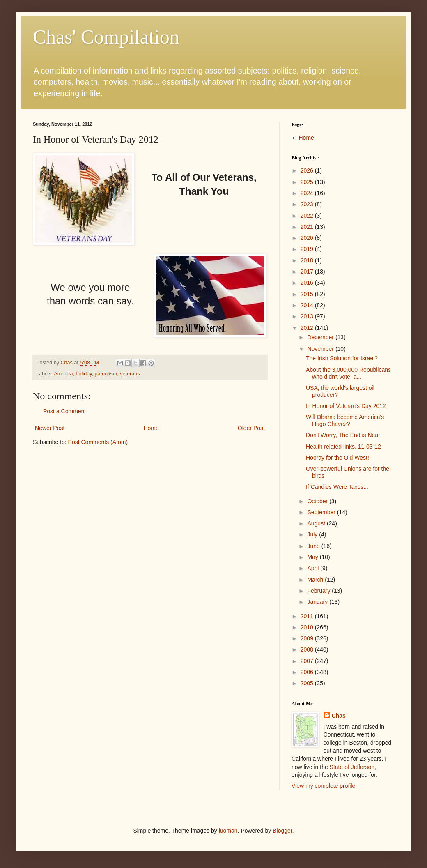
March (316, 580)
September (322, 512)
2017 (308, 272)
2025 (308, 182)
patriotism (106, 374)
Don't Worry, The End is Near (343, 435)
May (313, 557)
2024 (308, 193)
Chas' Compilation (106, 37)
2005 (308, 683)
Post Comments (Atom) (98, 442)
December (321, 337)
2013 (308, 316)
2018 (308, 260)
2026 (308, 170)
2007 (308, 661)
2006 (308, 672)
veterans (130, 374)
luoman (228, 831)
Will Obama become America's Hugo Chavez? (345, 420)
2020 (308, 238)
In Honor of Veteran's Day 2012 (346, 406)
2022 (308, 216)
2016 (308, 283)
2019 (308, 249)
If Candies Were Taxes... (337, 487)
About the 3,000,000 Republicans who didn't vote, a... (348, 373)
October (318, 501)
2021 (308, 227)
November (321, 349)
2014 (308, 305)
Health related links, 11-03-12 (343, 447)
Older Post (251, 428)
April (314, 568)
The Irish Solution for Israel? (342, 358)
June (314, 546)
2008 (308, 649)
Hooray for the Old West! (337, 458)
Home (151, 428)
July (313, 534)
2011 (308, 616)
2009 (308, 638)
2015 (308, 294)
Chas (339, 716)
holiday (84, 374)
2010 (308, 627)
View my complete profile (323, 786)
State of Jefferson (352, 767)
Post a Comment (64, 411)
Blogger (282, 831)
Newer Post (50, 428)
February (319, 591)
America (63, 374)
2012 (308, 328)
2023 (308, 204)
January (318, 602)
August (317, 523)
